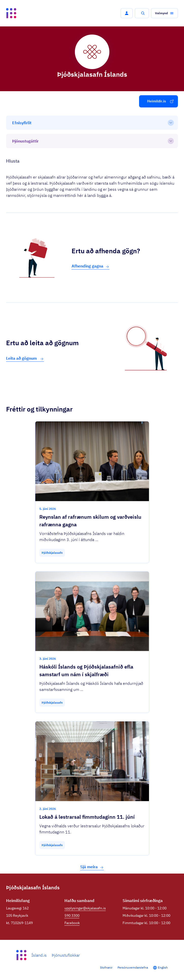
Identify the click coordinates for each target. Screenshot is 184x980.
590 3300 (72, 915)
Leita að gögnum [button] (25, 358)
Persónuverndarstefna (133, 967)
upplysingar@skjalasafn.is (85, 908)
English (163, 967)
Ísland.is (39, 955)
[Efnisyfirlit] (92, 123)
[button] (127, 13)
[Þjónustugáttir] (92, 141)
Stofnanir (106, 967)
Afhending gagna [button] (90, 266)
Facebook (72, 923)
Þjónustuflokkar (66, 955)
